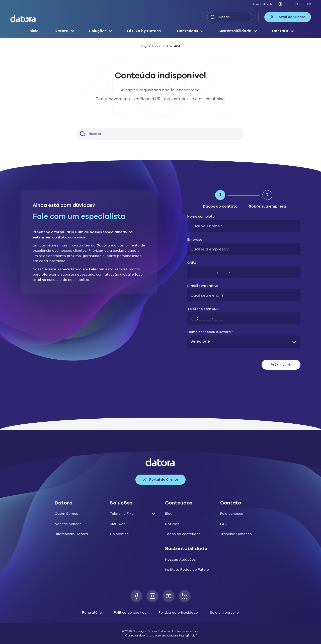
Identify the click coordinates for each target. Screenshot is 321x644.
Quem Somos (66, 514)
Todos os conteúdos (183, 534)
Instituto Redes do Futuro (187, 570)
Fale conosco (232, 514)
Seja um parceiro (224, 613)
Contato (280, 31)
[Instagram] (152, 596)
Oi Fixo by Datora (144, 31)
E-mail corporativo (203, 286)
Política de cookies (130, 613)
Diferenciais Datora (71, 534)
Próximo (281, 365)
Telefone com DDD (203, 309)
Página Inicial (151, 46)
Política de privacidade (178, 613)
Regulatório (92, 613)
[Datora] (23, 18)
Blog (169, 514)
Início (34, 31)
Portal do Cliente (288, 17)
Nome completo (201, 217)
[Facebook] (136, 596)
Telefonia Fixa (122, 514)
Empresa (195, 240)
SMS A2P (117, 524)
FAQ (224, 524)
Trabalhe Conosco (236, 534)
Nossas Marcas (68, 524)
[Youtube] (169, 596)
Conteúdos (187, 31)
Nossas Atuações (180, 560)
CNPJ (192, 263)
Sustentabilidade (235, 31)
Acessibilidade (263, 4)
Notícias (172, 524)
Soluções (98, 31)
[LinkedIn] (185, 596)
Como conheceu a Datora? (210, 332)
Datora (62, 31)
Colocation (119, 534)
